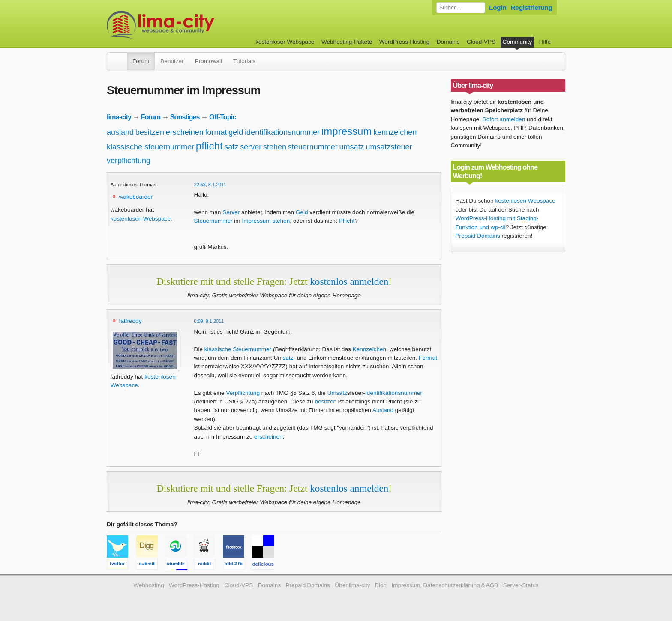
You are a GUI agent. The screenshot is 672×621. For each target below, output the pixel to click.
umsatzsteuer (389, 147)
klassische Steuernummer (238, 349)
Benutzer (172, 61)
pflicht (209, 146)
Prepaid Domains (478, 236)
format (216, 132)
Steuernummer (213, 221)
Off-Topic (222, 117)
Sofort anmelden (504, 119)
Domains (448, 42)
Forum (141, 61)
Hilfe (545, 42)
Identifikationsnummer (394, 393)
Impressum (256, 221)
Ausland (383, 410)
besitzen (150, 132)
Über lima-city (352, 585)
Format (428, 358)
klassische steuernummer (150, 147)
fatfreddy (130, 321)
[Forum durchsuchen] (461, 8)
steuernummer (313, 147)
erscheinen (185, 132)
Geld (302, 212)
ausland (120, 132)
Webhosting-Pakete (347, 42)
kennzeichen (395, 132)
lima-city (119, 117)
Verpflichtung (243, 393)
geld (236, 132)
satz (231, 147)
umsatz (352, 147)
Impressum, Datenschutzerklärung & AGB (445, 585)
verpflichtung (129, 161)
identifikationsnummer (282, 132)
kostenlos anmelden (349, 281)
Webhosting (149, 585)
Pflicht (346, 221)
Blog (381, 585)
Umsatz (337, 393)
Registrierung (532, 7)
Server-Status (521, 585)
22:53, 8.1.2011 (210, 185)
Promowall (208, 61)
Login (498, 7)
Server (231, 212)
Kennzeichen (370, 349)
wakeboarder (136, 197)
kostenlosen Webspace (141, 219)
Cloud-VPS (481, 42)
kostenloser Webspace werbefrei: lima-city (192, 25)
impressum (346, 131)
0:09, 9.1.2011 (209, 321)
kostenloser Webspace (285, 42)
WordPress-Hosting (405, 42)
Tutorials (244, 61)
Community (517, 42)
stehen (275, 147)
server (251, 147)
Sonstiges (185, 117)
